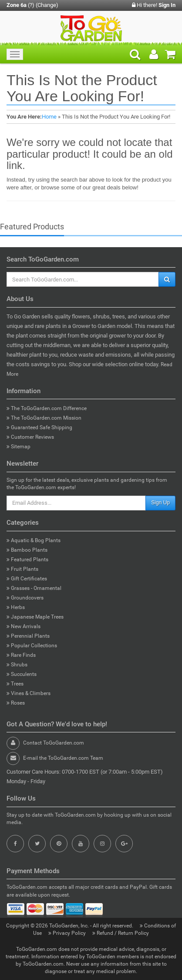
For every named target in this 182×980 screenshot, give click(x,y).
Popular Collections (32, 646)
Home (49, 117)
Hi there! (154, 5)
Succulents (22, 674)
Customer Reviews (30, 437)
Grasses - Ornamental (34, 588)
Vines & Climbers (29, 693)
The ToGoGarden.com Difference (47, 408)
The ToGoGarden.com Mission (44, 418)
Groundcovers (25, 598)
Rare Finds (21, 655)
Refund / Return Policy (121, 933)
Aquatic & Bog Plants (34, 540)
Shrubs (17, 665)
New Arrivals (24, 626)
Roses (16, 703)
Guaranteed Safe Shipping (39, 427)
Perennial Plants (28, 636)
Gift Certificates (27, 579)
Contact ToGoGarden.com (54, 743)
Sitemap (19, 447)
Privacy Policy (68, 933)
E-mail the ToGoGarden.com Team (63, 758)
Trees (15, 684)
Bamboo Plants (27, 550)
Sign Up (160, 503)
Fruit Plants (22, 569)
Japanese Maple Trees (35, 617)
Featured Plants (27, 560)
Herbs (16, 607)
